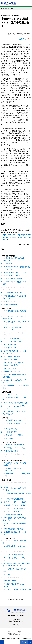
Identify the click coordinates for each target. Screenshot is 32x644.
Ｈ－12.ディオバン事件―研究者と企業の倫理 (17, 590)
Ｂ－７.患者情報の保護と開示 (12, 341)
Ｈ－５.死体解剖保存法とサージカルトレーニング (14, 559)
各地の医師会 (12, 632)
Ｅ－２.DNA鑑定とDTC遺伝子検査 (14, 448)
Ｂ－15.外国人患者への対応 (11, 371)
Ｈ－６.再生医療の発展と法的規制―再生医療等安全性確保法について (17, 565)
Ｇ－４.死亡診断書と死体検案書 (13, 499)
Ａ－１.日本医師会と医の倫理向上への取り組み (14, 259)
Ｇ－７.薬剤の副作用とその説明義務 (14, 508)
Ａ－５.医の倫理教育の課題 (11, 275)
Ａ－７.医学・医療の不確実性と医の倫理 (14, 283)
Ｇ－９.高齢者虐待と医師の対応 (13, 515)
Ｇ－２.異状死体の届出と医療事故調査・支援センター (14, 489)
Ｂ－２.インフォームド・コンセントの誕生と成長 (14, 318)
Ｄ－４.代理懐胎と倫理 (10, 432)
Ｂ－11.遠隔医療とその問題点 (12, 356)
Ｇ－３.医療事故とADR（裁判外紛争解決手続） (17, 494)
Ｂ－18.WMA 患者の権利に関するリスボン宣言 (16, 387)
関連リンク (21, 632)
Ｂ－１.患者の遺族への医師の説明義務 (14, 312)
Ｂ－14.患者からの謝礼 (10, 368)
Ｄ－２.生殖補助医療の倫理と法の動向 (14, 424)
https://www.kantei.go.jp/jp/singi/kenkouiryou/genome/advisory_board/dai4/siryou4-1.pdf (17, 237)
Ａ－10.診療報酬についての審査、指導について (14, 297)
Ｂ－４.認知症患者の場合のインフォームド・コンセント (14, 328)
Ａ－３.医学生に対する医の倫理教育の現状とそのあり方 (17, 268)
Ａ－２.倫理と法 (7, 264)
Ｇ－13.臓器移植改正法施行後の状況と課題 (14, 533)
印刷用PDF (23, 39)
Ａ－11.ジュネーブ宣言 (10, 301)
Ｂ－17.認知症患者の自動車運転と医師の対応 (14, 381)
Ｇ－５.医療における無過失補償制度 (14, 502)
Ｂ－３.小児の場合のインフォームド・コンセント (17, 323)
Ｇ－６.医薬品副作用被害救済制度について (17, 505)
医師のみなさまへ (7, 9)
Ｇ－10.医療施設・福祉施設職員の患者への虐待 (14, 519)
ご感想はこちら (16, 625)
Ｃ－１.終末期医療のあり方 (11, 394)
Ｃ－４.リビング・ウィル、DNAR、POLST (14, 407)
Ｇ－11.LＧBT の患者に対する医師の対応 (15, 524)
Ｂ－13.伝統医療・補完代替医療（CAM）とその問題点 (13, 364)
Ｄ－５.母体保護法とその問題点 (13, 435)
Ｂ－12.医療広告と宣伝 (10, 360)
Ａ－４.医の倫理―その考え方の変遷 (14, 272)
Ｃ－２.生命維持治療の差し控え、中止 (14, 399)
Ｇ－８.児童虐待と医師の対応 (12, 512)
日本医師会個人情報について (16, 634)
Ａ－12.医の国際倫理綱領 (11, 305)
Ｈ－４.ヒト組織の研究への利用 (13, 555)
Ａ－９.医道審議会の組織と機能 (13, 293)
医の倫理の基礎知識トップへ (13, 599)
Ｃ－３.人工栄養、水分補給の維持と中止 (16, 403)
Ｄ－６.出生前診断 (8, 438)
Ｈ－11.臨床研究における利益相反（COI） (14, 585)
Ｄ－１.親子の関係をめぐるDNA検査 (14, 420)
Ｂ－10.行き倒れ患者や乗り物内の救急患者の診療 (14, 352)
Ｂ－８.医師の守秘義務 (10, 345)
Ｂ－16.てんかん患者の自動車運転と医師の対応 (14, 376)
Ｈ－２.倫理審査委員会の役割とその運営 (14, 547)
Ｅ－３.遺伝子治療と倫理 (10, 451)
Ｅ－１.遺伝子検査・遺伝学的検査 (14, 445)
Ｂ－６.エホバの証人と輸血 (11, 338)
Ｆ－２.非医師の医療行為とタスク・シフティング (14, 469)
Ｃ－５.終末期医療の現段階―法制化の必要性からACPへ (14, 413)
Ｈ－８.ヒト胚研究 (8, 574)
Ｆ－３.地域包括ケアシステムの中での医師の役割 (17, 475)
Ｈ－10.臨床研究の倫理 (10, 581)
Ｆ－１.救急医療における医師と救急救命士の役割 (14, 464)
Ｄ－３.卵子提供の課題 (10, 429)
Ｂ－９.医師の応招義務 (10, 348)
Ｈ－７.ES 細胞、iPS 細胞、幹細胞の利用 (15, 570)
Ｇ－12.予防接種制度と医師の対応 (14, 529)
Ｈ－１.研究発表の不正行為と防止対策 (14, 542)
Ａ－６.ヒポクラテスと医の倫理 (13, 279)
